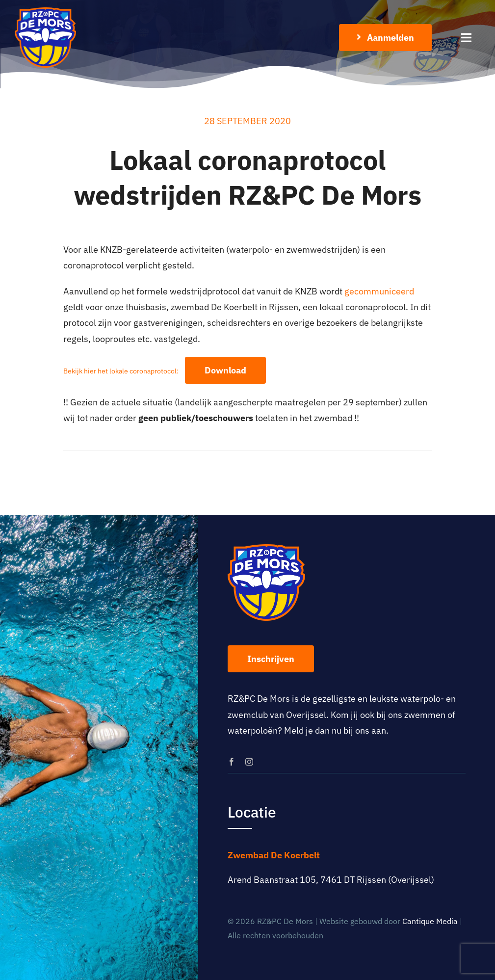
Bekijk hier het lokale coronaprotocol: (121, 371)
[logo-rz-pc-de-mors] (45, 12)
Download (225, 370)
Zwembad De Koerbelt (274, 855)
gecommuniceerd (379, 291)
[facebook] (232, 762)
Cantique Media (430, 921)
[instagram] (249, 762)
